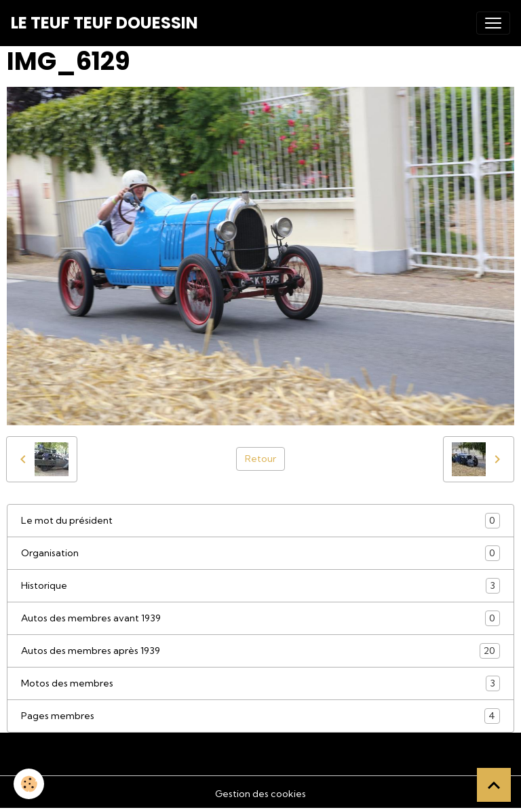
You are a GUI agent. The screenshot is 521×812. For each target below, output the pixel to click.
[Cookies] (29, 784)
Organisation (260, 553)
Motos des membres (260, 683)
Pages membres (260, 716)
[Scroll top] (494, 785)
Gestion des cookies (260, 794)
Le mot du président (260, 521)
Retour (260, 459)
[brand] (104, 23)
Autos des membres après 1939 (260, 651)
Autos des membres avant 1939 (260, 618)
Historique (260, 586)
